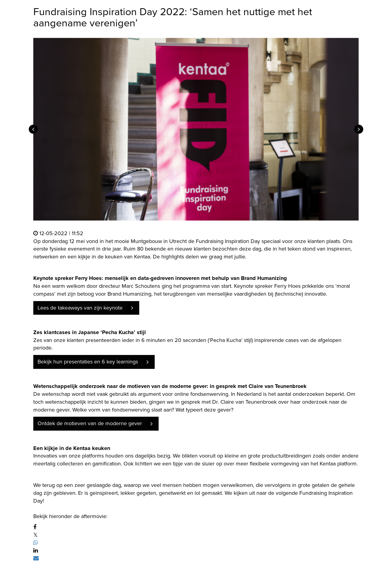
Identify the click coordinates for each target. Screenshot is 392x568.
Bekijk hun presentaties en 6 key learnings (88, 362)
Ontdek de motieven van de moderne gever (90, 423)
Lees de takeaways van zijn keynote (80, 308)
